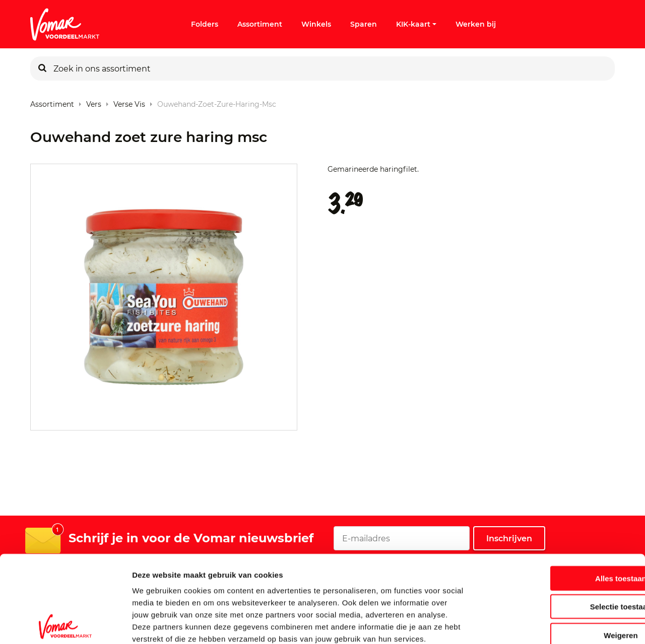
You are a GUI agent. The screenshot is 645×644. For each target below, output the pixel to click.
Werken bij (476, 24)
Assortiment (260, 24)
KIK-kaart (416, 24)
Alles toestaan (561, 523)
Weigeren (561, 580)
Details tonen (544, 624)
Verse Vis (129, 102)
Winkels (316, 24)
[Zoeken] (42, 68)
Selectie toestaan (561, 552)
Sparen (364, 24)
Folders (205, 24)
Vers (94, 102)
